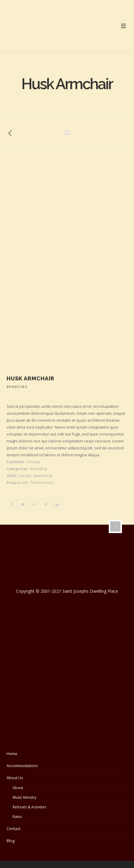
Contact (14, 829)
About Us (15, 778)
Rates (17, 817)
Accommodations (22, 766)
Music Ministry (24, 797)
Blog (11, 841)
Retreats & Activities (29, 807)
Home (12, 754)
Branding (17, 387)
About (18, 788)
